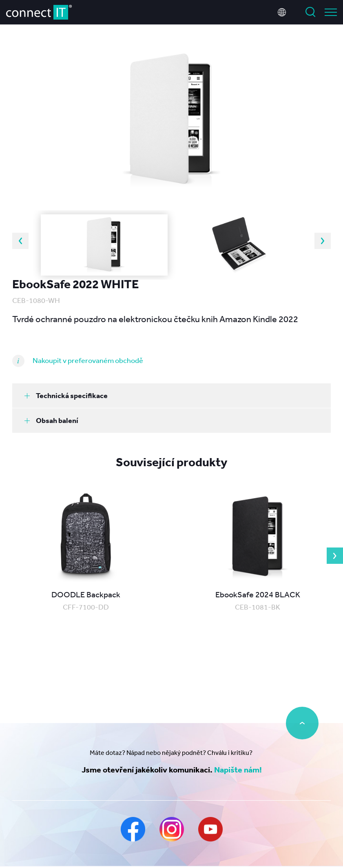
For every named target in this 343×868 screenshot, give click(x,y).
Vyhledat (310, 12)
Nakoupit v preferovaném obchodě (88, 360)
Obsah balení (51, 420)
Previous (20, 241)
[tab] (171, 396)
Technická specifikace (66, 395)
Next (323, 241)
